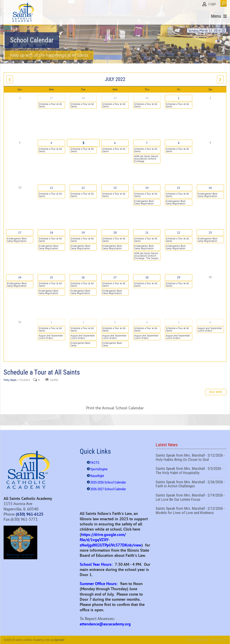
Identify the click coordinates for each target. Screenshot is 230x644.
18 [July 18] (51, 233)
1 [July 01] (179, 98)
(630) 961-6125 (30, 514)
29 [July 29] (179, 277)
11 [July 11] (51, 188)
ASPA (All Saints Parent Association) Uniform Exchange (146, 159)
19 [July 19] (83, 233)
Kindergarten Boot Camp (80, 344)
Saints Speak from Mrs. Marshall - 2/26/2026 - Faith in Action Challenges (191, 485)
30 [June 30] (147, 98)
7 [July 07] (147, 143)
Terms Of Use (219, 640)
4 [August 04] (147, 322)
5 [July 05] (83, 143)
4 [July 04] (51, 143)
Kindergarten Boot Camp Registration (144, 202)
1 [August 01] (51, 322)
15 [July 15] (179, 188)
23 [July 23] (210, 233)
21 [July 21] (147, 233)
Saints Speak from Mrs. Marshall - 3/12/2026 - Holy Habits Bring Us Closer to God (191, 458)
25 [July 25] (51, 277)
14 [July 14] (147, 188)
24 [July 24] (20, 277)
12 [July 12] (83, 188)
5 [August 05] (179, 322)
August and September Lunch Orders (51, 337)
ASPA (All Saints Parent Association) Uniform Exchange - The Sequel (146, 256)
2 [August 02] (83, 322)
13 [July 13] (115, 188)
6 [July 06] (115, 143)
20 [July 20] (115, 233)
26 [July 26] (83, 277)
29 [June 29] (115, 98)
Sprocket (59, 640)
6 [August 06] (210, 322)
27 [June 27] (51, 98)
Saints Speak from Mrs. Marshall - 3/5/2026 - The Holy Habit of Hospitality (191, 471)
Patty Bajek (10, 380)
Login (212, 4)
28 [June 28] (83, 98)
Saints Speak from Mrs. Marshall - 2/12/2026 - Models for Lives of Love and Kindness (191, 511)
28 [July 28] (147, 277)
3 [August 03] (115, 322)
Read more (216, 392)
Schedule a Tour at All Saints (50, 105)
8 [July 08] (179, 143)
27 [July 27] (115, 277)
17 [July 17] (20, 233)
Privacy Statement (197, 640)
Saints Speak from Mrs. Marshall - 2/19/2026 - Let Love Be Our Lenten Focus (191, 498)
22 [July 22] (179, 233)
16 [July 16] (210, 188)
